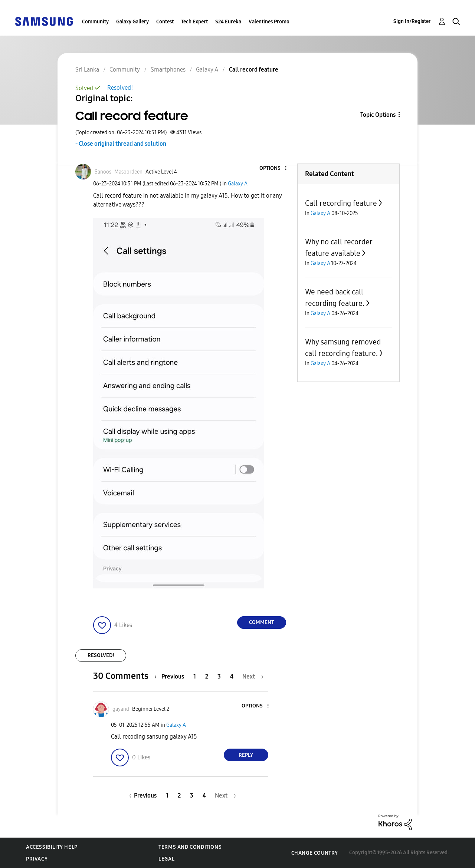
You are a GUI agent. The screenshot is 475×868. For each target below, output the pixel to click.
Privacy (37, 859)
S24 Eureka (228, 22)
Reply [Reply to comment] (246, 755)
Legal (166, 859)
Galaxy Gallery (132, 22)
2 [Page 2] (207, 676)
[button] (273, 169)
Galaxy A (238, 184)
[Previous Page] (171, 676)
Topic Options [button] (378, 115)
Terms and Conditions (190, 847)
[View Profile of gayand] (121, 709)
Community (95, 22)
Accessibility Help (52, 847)
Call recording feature (341, 203)
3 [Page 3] (219, 676)
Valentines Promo (269, 22)
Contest (165, 22)
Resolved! (120, 88)
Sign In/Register (412, 21)
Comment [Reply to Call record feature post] (261, 622)
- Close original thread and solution (121, 144)
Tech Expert (194, 22)
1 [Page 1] (195, 676)
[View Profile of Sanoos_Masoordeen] (119, 172)
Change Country (315, 853)
